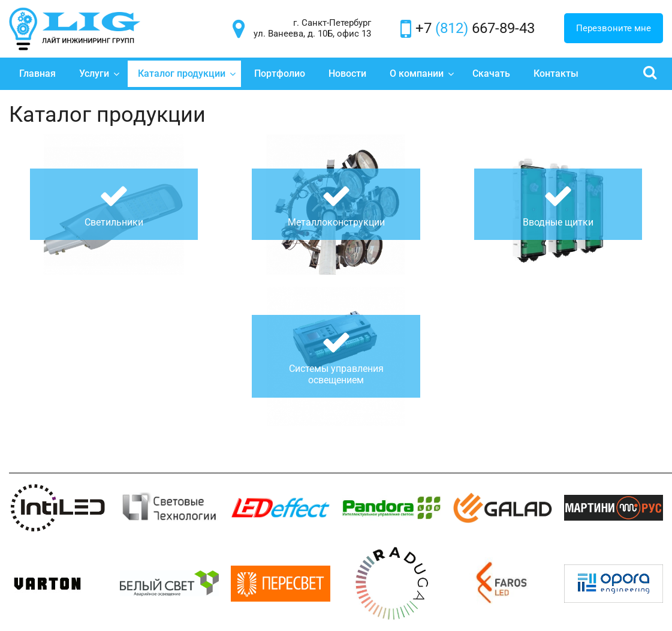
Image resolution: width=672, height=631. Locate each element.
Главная (37, 73)
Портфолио (280, 73)
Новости (347, 73)
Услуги (100, 73)
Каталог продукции (187, 73)
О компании (422, 73)
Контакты (556, 73)
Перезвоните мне (614, 28)
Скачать (491, 73)
